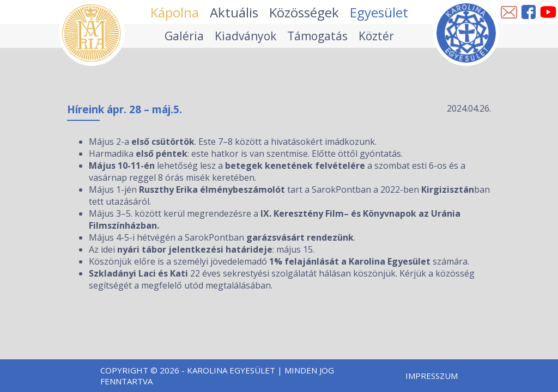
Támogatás (317, 36)
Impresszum (432, 376)
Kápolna (175, 12)
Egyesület (379, 12)
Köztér (376, 36)
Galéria (184, 36)
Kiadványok (245, 36)
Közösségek (304, 12)
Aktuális (234, 12)
